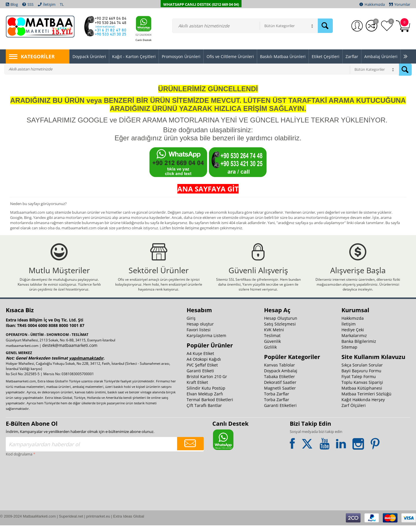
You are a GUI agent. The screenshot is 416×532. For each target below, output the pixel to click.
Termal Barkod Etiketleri (210, 406)
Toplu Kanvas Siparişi (362, 389)
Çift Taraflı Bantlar (204, 412)
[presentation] (29, 486)
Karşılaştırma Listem (206, 342)
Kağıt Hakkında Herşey (363, 406)
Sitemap (349, 354)
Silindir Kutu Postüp (206, 395)
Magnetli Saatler (280, 395)
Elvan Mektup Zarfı (205, 400)
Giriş (191, 325)
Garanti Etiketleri (280, 412)
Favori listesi (199, 336)
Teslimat (272, 342)
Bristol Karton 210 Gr (207, 383)
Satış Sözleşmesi (280, 331)
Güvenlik (272, 348)
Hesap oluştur (200, 331)
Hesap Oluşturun (281, 325)
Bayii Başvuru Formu (361, 377)
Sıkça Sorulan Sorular (362, 372)
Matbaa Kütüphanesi (362, 395)
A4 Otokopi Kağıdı (204, 366)
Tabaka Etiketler (279, 383)
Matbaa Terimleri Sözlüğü (366, 400)
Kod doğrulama (19, 461)
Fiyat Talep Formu (359, 383)
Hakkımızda (353, 325)
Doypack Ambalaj (281, 377)
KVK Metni (274, 336)
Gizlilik (270, 354)
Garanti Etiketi (200, 377)
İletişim (349, 331)
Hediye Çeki (353, 336)
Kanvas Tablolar (279, 372)
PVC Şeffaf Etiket (202, 372)
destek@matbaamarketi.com (70, 352)
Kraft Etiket (197, 389)
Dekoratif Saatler (280, 389)
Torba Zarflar (277, 400)
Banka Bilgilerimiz (359, 348)
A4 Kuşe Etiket (200, 360)
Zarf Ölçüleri (354, 412)
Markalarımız (354, 342)
